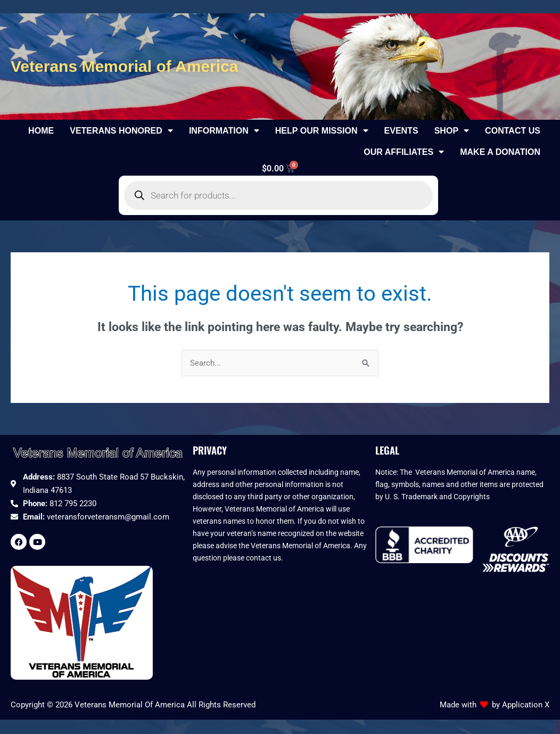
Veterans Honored (121, 130)
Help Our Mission (322, 130)
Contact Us (513, 130)
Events (401, 130)
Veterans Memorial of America (124, 66)
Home (41, 130)
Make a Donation (500, 152)
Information (224, 130)
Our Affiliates (404, 152)
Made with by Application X (495, 706)
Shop (452, 130)
